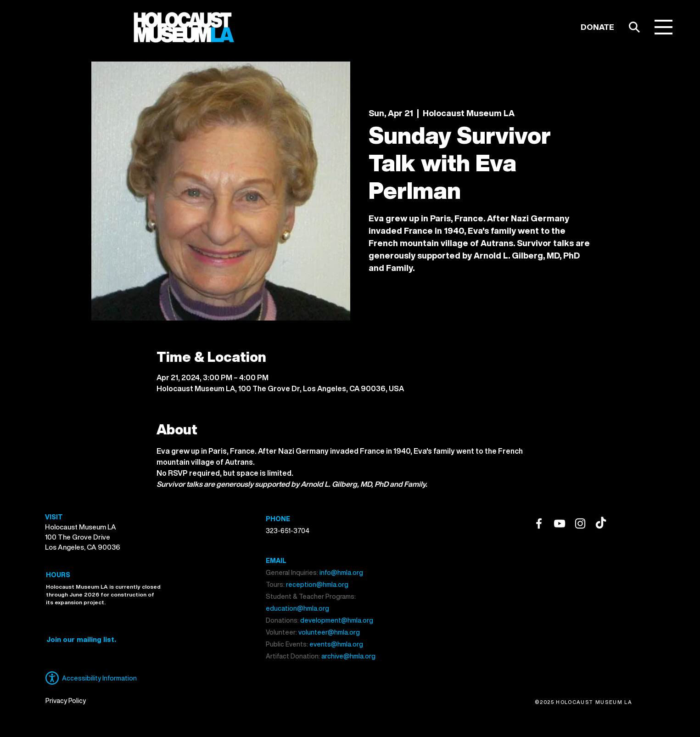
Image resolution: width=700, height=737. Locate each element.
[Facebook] (539, 523)
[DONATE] (597, 27)
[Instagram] (580, 523)
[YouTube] (560, 523)
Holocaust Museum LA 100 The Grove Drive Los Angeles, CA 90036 (83, 537)
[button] (664, 27)
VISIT (54, 517)
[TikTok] (601, 523)
